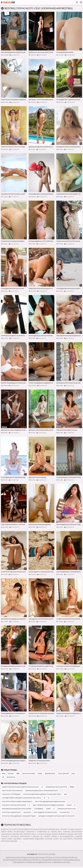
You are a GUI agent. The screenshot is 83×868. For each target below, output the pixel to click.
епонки (11, 774)
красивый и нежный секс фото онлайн (17, 809)
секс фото (27, 812)
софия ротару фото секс (67, 809)
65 (42, 787)
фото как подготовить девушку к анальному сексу (42, 794)
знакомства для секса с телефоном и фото (42, 791)
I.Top (8, 2)
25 (75, 805)
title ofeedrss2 (39, 809)
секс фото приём (28, 774)
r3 (44, 798)
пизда (40, 774)
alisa (66, 794)
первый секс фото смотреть (56, 787)
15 (54, 809)
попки (48, 809)
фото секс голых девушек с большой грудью (19, 816)
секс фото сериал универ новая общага (17, 802)
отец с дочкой (63, 774)
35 (29, 805)
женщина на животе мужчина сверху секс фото (57, 816)
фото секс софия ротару (11, 812)
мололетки (11, 777)
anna (18, 774)
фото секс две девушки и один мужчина (50, 802)
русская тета (65, 812)
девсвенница (50, 774)
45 (48, 798)
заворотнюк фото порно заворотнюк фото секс (20, 787)
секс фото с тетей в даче (11, 794)
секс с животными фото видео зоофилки (48, 805)
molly (4, 774)
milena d (72, 787)
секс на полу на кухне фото (12, 791)
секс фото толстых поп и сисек (14, 805)
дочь (73, 774)
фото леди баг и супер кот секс (46, 812)
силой (69, 805)
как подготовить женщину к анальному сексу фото (22, 798)
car (3, 777)
